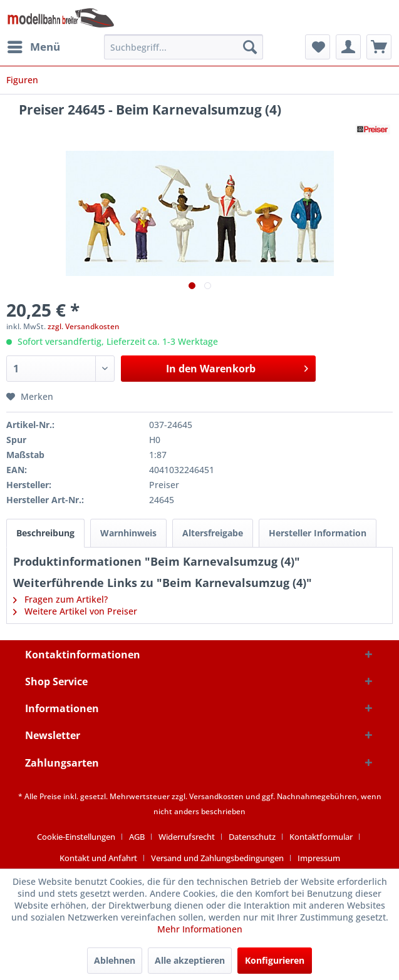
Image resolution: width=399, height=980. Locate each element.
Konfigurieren (275, 960)
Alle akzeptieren (190, 960)
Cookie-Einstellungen (76, 837)
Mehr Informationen (200, 929)
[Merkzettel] (318, 47)
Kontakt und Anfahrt (98, 858)
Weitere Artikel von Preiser (75, 611)
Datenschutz (252, 837)
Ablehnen (115, 960)
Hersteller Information (318, 533)
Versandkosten (216, 796)
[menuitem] (33, 47)
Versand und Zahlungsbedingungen (217, 858)
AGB (137, 837)
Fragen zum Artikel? (60, 599)
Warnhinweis (128, 533)
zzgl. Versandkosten (84, 326)
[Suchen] (250, 47)
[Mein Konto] (348, 47)
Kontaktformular (321, 837)
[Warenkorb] (379, 47)
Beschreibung (45, 533)
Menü (34, 45)
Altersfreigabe (213, 533)
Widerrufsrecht (187, 837)
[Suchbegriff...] (184, 47)
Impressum (319, 858)
